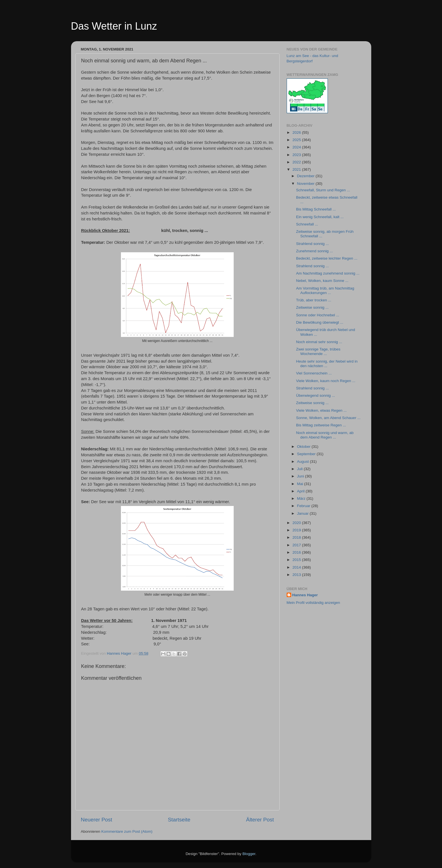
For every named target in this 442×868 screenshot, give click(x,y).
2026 (297, 132)
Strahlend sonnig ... (312, 244)
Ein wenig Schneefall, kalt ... (320, 217)
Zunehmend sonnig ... (314, 251)
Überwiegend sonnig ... (315, 395)
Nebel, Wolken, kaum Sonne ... (322, 281)
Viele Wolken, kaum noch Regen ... (326, 381)
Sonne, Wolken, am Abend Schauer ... (328, 418)
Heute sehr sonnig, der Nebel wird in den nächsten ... (327, 364)
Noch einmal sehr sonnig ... (319, 342)
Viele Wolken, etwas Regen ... (321, 410)
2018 (297, 537)
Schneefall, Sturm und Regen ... (323, 190)
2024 (297, 147)
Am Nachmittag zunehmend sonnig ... (328, 273)
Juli (300, 469)
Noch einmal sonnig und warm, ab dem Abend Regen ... (325, 435)
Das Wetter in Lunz (114, 26)
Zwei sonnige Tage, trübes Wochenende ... (318, 351)
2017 (297, 545)
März (302, 498)
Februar (304, 506)
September (307, 454)
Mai (301, 484)
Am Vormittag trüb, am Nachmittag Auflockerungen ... (325, 291)
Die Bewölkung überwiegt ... (320, 322)
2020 (297, 523)
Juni (301, 476)
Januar (303, 513)
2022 (297, 162)
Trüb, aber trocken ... (314, 300)
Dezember (306, 176)
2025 (297, 140)
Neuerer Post (97, 820)
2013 (297, 575)
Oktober (304, 447)
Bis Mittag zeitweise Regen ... (321, 425)
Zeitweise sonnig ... (312, 307)
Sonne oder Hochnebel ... (318, 315)
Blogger (249, 854)
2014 (297, 567)
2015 (297, 560)
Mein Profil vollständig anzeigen (313, 603)
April (301, 491)
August (304, 462)
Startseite (179, 820)
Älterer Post (260, 820)
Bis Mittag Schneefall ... (316, 209)
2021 (297, 169)
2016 (297, 552)
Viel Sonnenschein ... (314, 373)
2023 (297, 155)
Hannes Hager (305, 595)
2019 (297, 530)
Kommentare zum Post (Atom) (127, 831)
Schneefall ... (307, 224)
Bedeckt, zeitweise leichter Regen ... (327, 258)
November (306, 184)
